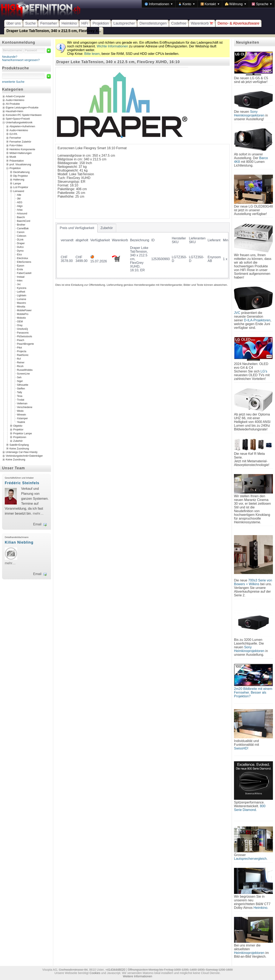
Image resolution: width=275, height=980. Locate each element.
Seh (19, 377)
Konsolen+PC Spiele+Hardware (24, 115)
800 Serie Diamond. (250, 808)
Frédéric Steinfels (22, 483)
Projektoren (20, 437)
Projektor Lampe (23, 433)
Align (20, 206)
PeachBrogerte (25, 344)
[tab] (77, 228)
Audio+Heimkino (15, 100)
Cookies (95, 973)
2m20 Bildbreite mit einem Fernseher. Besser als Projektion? (253, 692)
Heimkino (69, 23)
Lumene (22, 299)
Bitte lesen (92, 54)
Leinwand (19, 191)
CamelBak (23, 228)
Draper (21, 243)
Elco (19, 254)
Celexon (22, 236)
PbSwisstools (25, 336)
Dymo (20, 251)
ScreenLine (23, 374)
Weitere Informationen (137, 976)
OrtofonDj (22, 329)
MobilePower (24, 310)
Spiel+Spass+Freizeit (18, 119)
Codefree (179, 23)
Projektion (101, 23)
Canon (21, 232)
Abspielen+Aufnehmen (22, 126)
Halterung (19, 180)
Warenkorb (202, 23)
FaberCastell (24, 273)
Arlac (20, 210)
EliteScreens (24, 262)
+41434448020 (115, 970)
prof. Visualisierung (20, 165)
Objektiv (18, 426)
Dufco (20, 247)
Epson (21, 265)
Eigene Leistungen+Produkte (22, 108)
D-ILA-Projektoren (257, 320)
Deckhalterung (21, 172)
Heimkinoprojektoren (249, 953)
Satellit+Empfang (19, 445)
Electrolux (23, 258)
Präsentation (17, 161)
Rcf (19, 359)
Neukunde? (10, 57)
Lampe (17, 183)
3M (19, 198)
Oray (20, 325)
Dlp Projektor (21, 176)
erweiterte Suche (13, 82)
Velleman (22, 403)
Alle (19, 195)
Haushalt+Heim (14, 112)
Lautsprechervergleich (250, 859)
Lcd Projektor (21, 187)
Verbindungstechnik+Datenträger (24, 456)
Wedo (20, 411)
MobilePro (23, 314)
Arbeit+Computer (15, 97)
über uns (14, 23)
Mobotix (21, 318)
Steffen (21, 388)
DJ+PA (13, 134)
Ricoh (20, 366)
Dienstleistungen (153, 23)
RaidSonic (23, 355)
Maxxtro (22, 303)
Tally (19, 392)
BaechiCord (24, 221)
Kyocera (22, 288)
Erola (20, 269)
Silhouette (23, 385)
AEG (20, 202)
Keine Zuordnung (19, 449)
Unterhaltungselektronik (19, 123)
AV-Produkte (13, 104)
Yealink (21, 422)
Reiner (21, 362)
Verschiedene (25, 407)
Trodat (21, 400)
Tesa (20, 396)
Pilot (19, 347)
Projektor (18, 430)
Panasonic (23, 333)
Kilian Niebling (19, 542)
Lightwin (22, 295)
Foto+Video (16, 145)
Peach (21, 340)
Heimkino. (261, 908)
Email (37, 524)
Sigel (20, 381)
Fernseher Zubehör (20, 142)
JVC (237, 313)
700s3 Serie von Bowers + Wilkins (253, 582)
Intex (20, 280)
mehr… (38, 513)
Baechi (21, 217)
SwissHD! (241, 748)
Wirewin (22, 414)
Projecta (22, 351)
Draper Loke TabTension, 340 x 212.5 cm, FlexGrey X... (54, 31)
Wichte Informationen (112, 46)
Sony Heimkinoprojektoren (249, 113)
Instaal (21, 277)
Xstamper (22, 418)
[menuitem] (159, 4)
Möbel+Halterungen (21, 153)
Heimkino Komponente (22, 149)
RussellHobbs (25, 370)
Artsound (22, 213)
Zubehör (18, 441)
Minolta (21, 306)
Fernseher (49, 23)
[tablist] (142, 251)
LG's (264, 371)
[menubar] (208, 4)
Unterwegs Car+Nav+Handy (22, 452)
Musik (13, 157)
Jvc (19, 284)
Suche (30, 23)
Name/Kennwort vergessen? (21, 60)
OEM (20, 321)
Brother (21, 225)
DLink (20, 239)
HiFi (85, 23)
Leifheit (21, 292)
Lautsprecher (124, 23)
